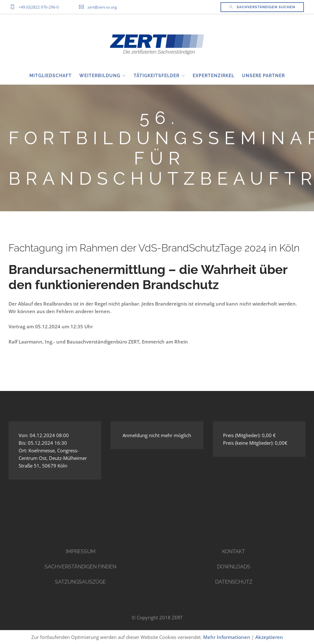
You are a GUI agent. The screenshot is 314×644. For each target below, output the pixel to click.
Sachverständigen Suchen (262, 7)
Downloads (234, 567)
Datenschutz (234, 582)
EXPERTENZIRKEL (214, 76)
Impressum (81, 551)
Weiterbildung (100, 76)
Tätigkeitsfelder (157, 76)
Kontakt (234, 551)
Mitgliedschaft (51, 76)
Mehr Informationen (227, 637)
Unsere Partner (263, 76)
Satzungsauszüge (80, 582)
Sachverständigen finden (80, 567)
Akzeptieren (269, 637)
